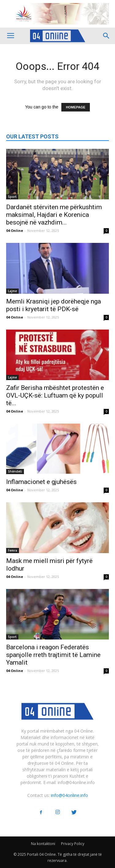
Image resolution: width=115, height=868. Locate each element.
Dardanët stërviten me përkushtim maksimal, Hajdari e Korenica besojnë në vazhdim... (54, 215)
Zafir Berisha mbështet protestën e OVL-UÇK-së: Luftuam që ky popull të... (55, 395)
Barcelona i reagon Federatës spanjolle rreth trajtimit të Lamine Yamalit (53, 655)
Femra (13, 550)
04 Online (15, 230)
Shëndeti (15, 471)
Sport (12, 197)
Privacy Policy (73, 844)
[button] (106, 36)
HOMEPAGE (76, 107)
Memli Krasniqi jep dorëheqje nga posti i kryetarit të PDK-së (54, 305)
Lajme (12, 291)
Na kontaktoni (43, 844)
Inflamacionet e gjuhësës (41, 482)
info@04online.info (69, 795)
